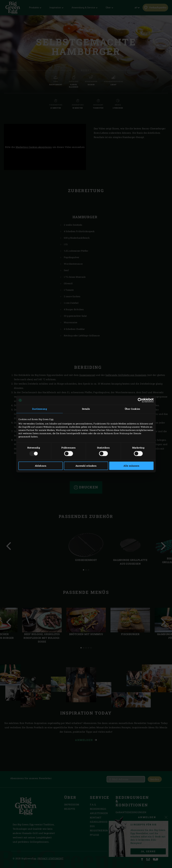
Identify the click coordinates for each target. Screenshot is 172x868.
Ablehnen (41, 466)
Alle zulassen (131, 466)
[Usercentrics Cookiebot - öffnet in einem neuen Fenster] (140, 400)
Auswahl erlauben (86, 466)
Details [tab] (86, 409)
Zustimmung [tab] (40, 409)
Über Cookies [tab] (132, 409)
